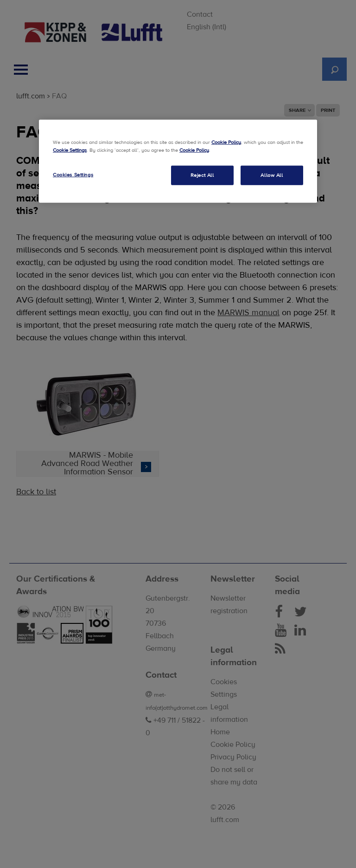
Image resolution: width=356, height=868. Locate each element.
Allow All (272, 175)
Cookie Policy (226, 142)
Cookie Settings (70, 150)
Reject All (202, 175)
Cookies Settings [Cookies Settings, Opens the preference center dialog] (73, 174)
